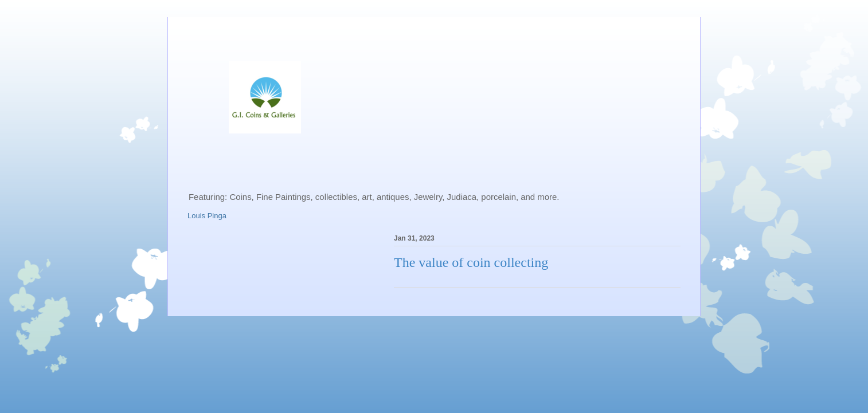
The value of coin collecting (471, 262)
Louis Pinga (207, 216)
